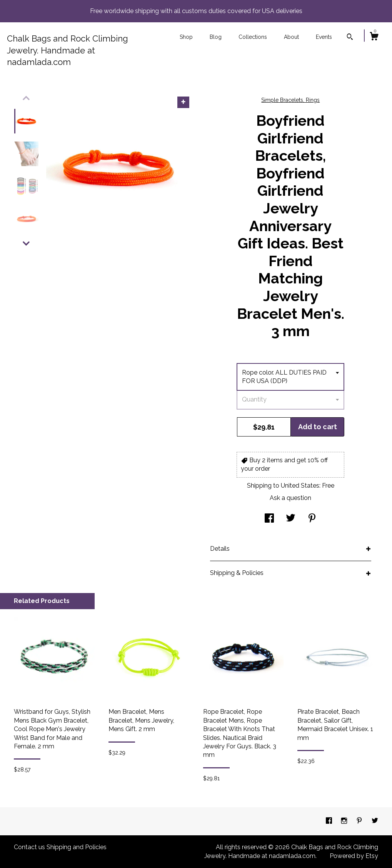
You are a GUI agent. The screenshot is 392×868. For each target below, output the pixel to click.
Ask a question (290, 498)
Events (324, 37)
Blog (216, 37)
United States (300, 486)
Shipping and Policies (77, 847)
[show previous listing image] (26, 98)
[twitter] (375, 821)
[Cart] (374, 37)
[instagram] (345, 821)
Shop (186, 37)
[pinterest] (360, 821)
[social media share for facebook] (269, 519)
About (291, 37)
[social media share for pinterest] (312, 519)
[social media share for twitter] (291, 519)
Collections (253, 37)
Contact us (29, 847)
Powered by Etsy (354, 856)
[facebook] (330, 821)
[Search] (350, 38)
